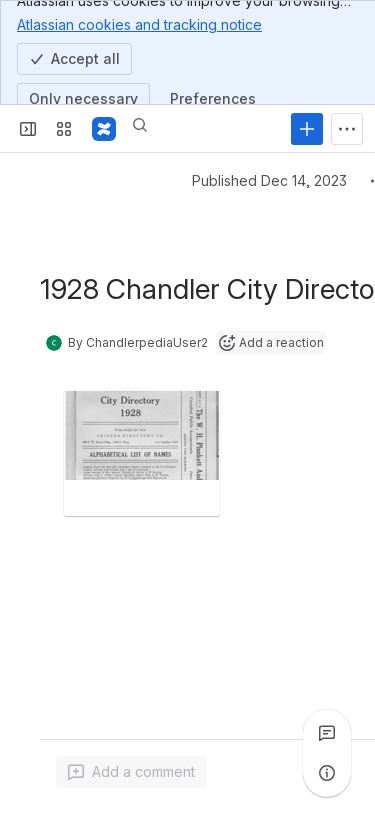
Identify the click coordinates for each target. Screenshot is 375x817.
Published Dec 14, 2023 (269, 180)
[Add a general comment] (131, 772)
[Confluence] (104, 129)
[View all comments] (327, 733)
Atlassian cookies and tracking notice (139, 24)
